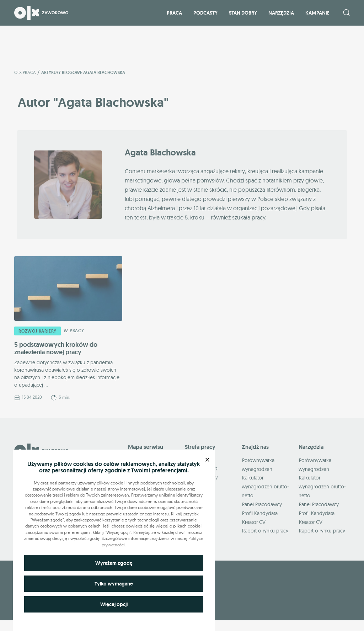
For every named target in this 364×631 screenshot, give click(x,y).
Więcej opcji (114, 604)
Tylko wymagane (114, 584)
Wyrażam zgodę (114, 563)
